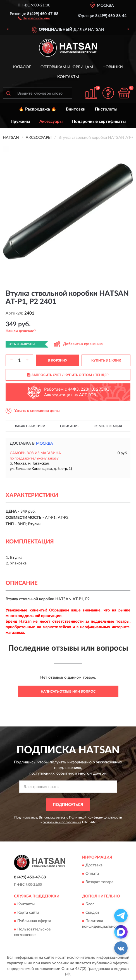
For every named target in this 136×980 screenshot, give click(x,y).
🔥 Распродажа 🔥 (38, 109)
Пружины (20, 122)
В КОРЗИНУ (58, 360)
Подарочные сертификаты (99, 122)
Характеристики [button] (30, 426)
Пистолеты (106, 109)
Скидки (92, 913)
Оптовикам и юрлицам (67, 67)
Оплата (92, 874)
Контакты (68, 77)
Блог (90, 904)
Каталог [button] (22, 67)
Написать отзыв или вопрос (68, 691)
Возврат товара (99, 882)
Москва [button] (45, 444)
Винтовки (76, 109)
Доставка (94, 866)
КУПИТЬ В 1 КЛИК (106, 360)
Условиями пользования (62, 822)
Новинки (113, 67)
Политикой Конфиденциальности (96, 817)
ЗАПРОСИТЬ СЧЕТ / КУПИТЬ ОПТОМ (68, 375)
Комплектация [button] (108, 426)
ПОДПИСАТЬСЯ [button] (68, 805)
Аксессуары (51, 122)
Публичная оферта (34, 921)
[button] (34, 18)
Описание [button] (70, 426)
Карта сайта (28, 913)
